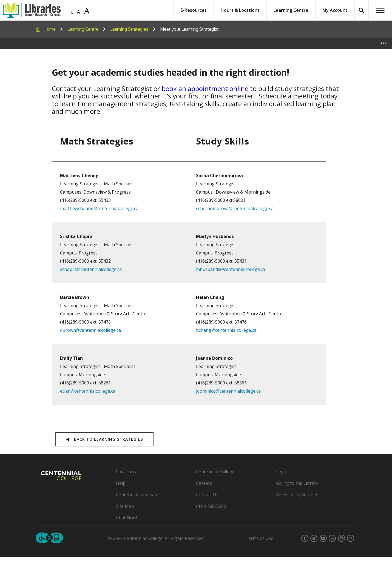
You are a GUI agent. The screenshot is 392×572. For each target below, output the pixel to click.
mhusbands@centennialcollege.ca (231, 269)
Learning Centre (291, 10)
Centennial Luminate (137, 495)
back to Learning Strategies (104, 439)
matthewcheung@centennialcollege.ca (99, 208)
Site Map (125, 506)
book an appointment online (205, 88)
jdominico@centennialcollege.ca (228, 391)
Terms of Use (259, 538)
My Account (335, 10)
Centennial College (215, 472)
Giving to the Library (297, 483)
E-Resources (194, 10)
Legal (282, 472)
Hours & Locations (240, 10)
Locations (126, 472)
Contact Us (207, 495)
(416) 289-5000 (211, 506)
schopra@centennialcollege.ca (91, 269)
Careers (204, 483)
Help (121, 483)
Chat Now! (127, 518)
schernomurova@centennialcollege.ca (235, 208)
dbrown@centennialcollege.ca (90, 330)
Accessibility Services (297, 495)
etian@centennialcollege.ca (88, 391)
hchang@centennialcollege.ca (226, 330)
